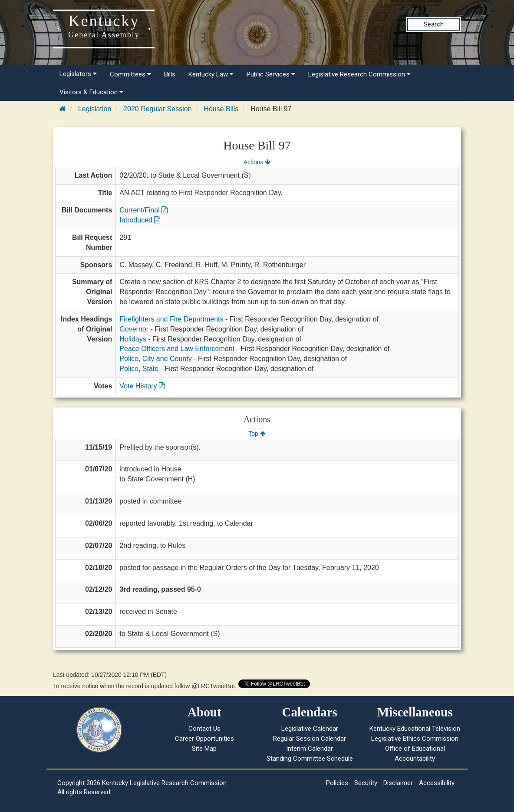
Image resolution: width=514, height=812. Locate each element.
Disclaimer (398, 783)
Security (366, 783)
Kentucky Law (211, 74)
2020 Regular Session (157, 109)
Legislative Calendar (310, 729)
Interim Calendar (310, 749)
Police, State (139, 369)
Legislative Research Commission (359, 74)
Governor (134, 329)
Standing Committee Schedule (310, 759)
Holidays (133, 339)
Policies (337, 783)
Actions (257, 162)
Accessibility (437, 783)
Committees (130, 74)
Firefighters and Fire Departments (171, 319)
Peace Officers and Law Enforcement (177, 349)
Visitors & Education (91, 92)
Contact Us (204, 729)
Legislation (95, 109)
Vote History (142, 386)
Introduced (140, 220)
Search (434, 24)
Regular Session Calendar (310, 739)
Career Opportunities (204, 739)
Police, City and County (155, 359)
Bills (170, 74)
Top (257, 434)
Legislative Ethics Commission (415, 739)
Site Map (204, 749)
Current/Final (143, 210)
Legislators (78, 74)
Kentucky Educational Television (415, 729)
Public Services (271, 74)
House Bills (221, 109)
